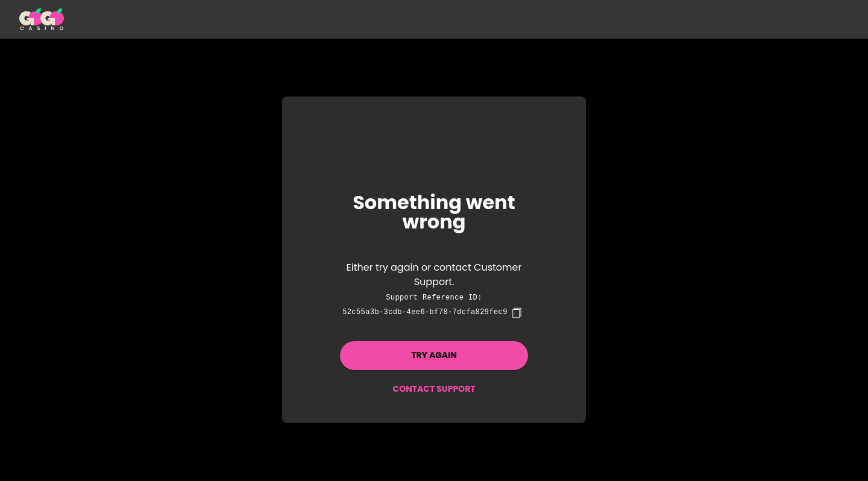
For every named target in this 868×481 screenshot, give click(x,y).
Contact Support (434, 389)
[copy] (517, 313)
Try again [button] (434, 355)
